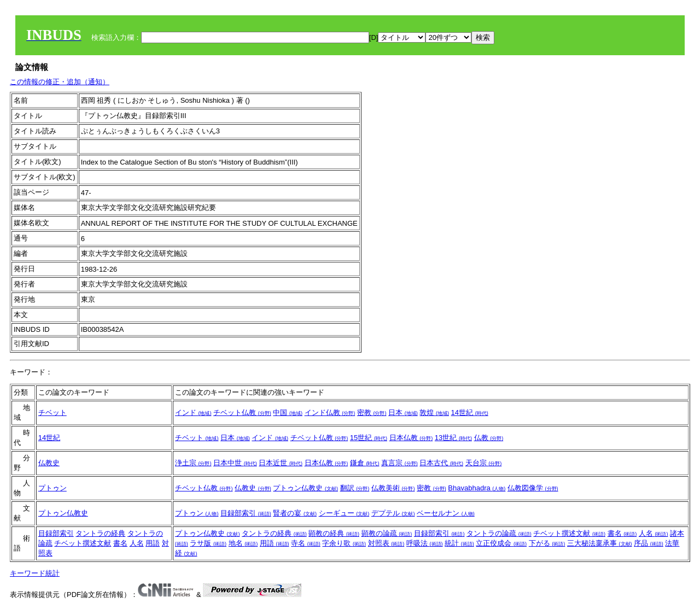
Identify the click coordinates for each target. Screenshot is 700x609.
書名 (120, 543)
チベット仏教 (242, 412)
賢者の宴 (295, 513)
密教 (372, 412)
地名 (243, 543)
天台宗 (484, 463)
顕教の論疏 (387, 533)
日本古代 (441, 463)
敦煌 (434, 412)
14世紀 (470, 412)
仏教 (489, 438)
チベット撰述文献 (83, 543)
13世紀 (453, 438)
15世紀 (369, 438)
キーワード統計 (35, 573)
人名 (137, 543)
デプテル (393, 513)
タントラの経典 (100, 533)
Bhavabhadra (477, 488)
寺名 (306, 543)
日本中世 (235, 463)
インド (193, 412)
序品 (649, 543)
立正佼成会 (501, 543)
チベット (52, 412)
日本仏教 (411, 438)
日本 (403, 412)
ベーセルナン (446, 513)
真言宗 (399, 463)
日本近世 (281, 463)
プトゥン (52, 488)
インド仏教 (330, 412)
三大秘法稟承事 (600, 543)
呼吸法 (425, 543)
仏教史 (49, 463)
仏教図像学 (533, 488)
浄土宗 (193, 463)
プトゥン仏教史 (305, 488)
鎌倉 (365, 463)
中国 (288, 412)
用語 (153, 543)
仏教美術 (393, 488)
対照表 (386, 543)
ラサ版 (208, 543)
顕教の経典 (334, 533)
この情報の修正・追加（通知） (60, 82)
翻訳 (355, 488)
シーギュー (344, 513)
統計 (459, 543)
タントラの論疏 (499, 533)
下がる (547, 543)
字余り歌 (344, 543)
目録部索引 (246, 513)
